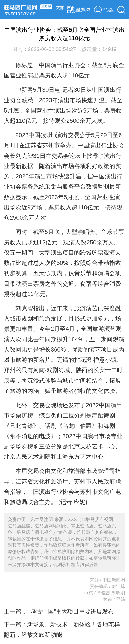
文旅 (60, 8)
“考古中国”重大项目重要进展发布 (70, 612)
